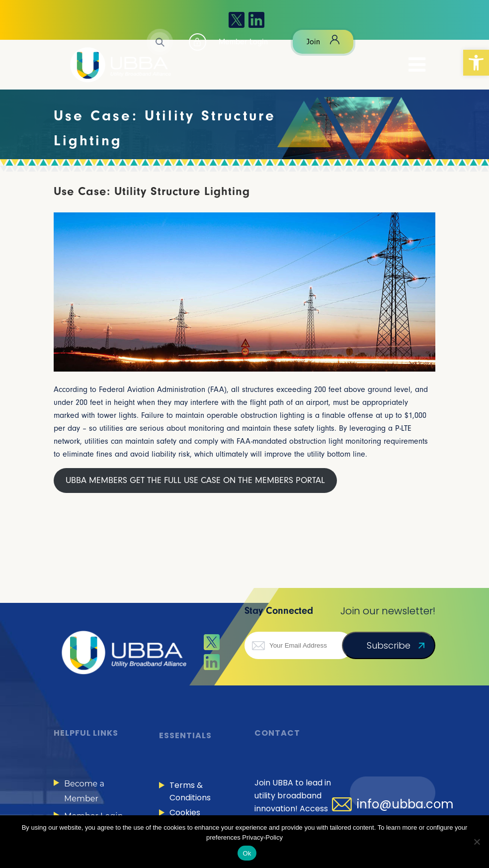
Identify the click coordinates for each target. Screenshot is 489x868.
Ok (247, 853)
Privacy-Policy (262, 837)
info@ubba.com (405, 804)
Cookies (185, 813)
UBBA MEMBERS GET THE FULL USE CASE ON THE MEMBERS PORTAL (195, 480)
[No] (477, 842)
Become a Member (84, 791)
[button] (476, 63)
